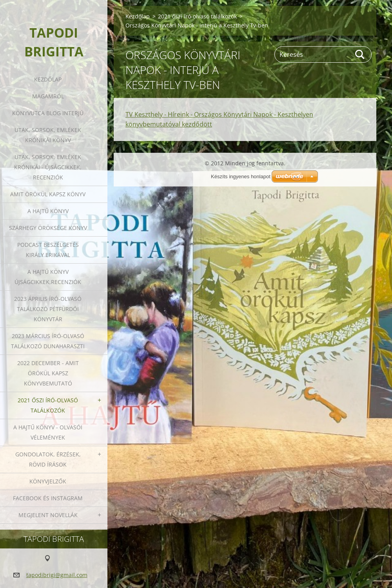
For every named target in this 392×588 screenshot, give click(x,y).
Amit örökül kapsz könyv (48, 194)
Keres (360, 54)
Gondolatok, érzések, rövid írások (48, 459)
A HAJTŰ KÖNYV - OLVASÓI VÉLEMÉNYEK (48, 432)
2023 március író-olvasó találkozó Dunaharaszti (48, 341)
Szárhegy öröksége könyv (48, 228)
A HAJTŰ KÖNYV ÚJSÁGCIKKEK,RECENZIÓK (48, 277)
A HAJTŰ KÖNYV (48, 211)
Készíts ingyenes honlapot (241, 176)
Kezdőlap (48, 79)
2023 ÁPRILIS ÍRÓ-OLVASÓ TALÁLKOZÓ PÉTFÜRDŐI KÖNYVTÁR (48, 309)
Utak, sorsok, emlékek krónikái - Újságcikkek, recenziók (48, 167)
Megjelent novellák (48, 515)
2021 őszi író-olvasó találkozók (48, 405)
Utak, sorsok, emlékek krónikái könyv (48, 135)
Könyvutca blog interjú (48, 113)
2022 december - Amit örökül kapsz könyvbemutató (48, 373)
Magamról (48, 96)
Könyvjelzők (48, 481)
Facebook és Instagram (48, 498)
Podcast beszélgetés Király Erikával (48, 250)
